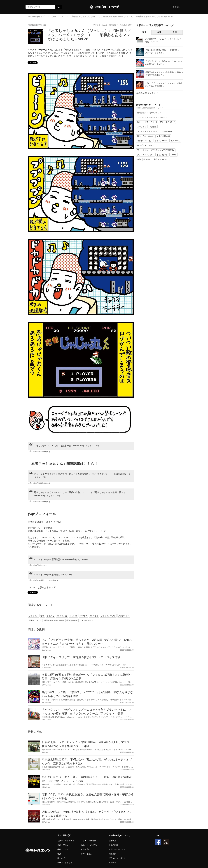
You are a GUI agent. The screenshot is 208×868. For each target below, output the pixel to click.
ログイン (176, 7)
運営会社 (112, 863)
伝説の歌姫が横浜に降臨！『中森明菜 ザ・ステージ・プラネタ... (163, 52)
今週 (159, 32)
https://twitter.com (40, 565)
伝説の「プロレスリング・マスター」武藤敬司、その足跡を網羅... (164, 85)
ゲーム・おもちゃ (65, 863)
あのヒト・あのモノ (89, 845)
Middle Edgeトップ (36, 17)
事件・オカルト (87, 854)
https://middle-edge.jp (41, 451)
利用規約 (112, 854)
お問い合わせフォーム (118, 849)
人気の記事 (113, 845)
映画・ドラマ (63, 849)
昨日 (144, 32)
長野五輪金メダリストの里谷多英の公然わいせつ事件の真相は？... (164, 74)
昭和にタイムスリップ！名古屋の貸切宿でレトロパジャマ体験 (81, 657)
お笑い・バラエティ (66, 841)
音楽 (59, 854)
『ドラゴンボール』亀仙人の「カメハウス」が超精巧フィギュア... (164, 63)
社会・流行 (86, 849)
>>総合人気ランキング (147, 93)
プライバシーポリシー (118, 858)
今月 (175, 32)
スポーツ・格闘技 (88, 841)
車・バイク (62, 858)
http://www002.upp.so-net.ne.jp (45, 580)
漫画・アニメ (58, 17)
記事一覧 (112, 841)
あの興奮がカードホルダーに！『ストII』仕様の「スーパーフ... (164, 40)
